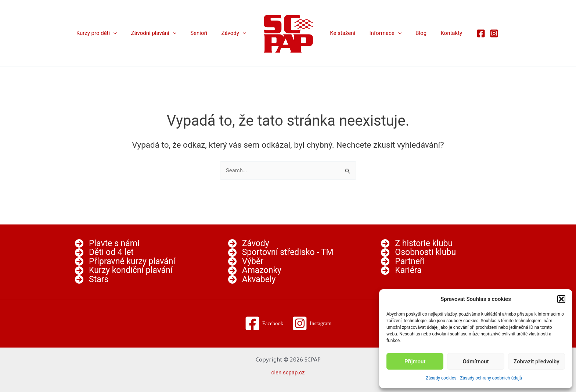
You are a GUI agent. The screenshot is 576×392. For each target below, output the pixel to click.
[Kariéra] (401, 271)
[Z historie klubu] (417, 243)
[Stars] (92, 280)
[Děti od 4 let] (104, 252)
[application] (124, 33)
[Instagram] (482, 33)
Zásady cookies (441, 378)
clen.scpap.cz (288, 373)
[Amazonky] (255, 271)
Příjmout (415, 362)
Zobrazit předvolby (537, 362)
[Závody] (249, 243)
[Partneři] (403, 261)
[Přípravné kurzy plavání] (125, 261)
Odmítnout (476, 362)
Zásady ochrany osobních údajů (491, 378)
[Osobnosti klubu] (418, 252)
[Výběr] (246, 261)
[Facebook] (469, 33)
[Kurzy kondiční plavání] (124, 271)
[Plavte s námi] (107, 243)
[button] (561, 299)
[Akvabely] (252, 280)
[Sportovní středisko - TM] (281, 252)
